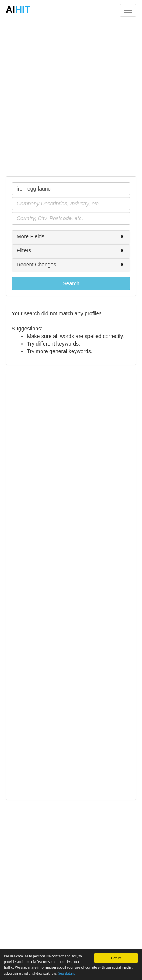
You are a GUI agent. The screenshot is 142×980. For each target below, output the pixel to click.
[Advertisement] (71, 98)
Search (71, 283)
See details (67, 973)
